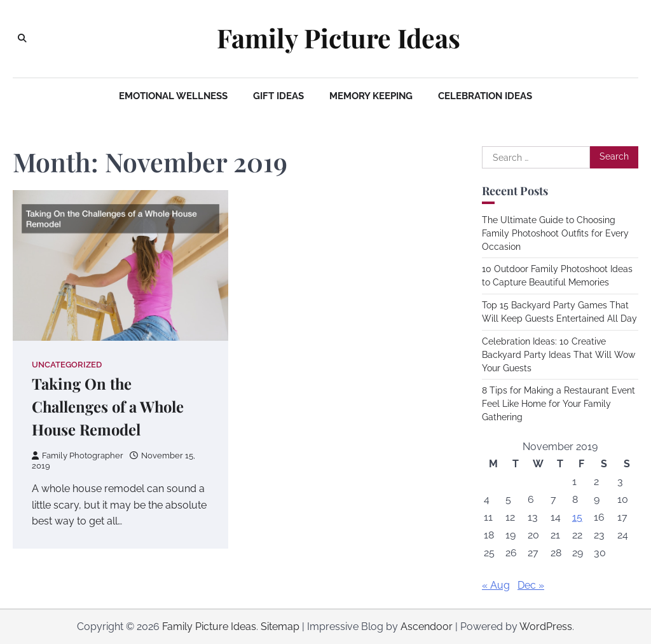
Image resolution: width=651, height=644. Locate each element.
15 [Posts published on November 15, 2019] (577, 517)
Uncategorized (67, 365)
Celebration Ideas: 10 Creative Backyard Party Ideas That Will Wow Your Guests (558, 355)
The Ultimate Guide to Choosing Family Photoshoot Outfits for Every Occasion (555, 233)
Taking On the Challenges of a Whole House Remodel (108, 406)
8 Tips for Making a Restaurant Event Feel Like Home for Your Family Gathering (558, 404)
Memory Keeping (371, 96)
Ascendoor (427, 627)
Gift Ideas (278, 96)
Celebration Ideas (485, 96)
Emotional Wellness (173, 96)
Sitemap (280, 627)
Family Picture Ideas (339, 38)
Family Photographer (78, 456)
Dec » (531, 585)
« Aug (496, 585)
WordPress (546, 627)
